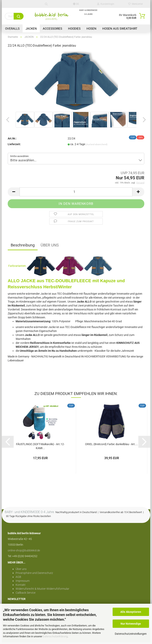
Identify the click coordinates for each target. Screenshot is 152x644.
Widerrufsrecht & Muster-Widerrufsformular (42, 590)
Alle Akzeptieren (131, 612)
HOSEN (91, 29)
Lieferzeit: (14, 146)
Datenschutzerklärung (55, 636)
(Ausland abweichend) (97, 146)
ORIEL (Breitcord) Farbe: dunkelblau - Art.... (112, 446)
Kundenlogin (106, 4)
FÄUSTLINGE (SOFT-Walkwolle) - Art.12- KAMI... (40, 447)
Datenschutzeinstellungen (131, 634)
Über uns (21, 571)
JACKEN (31, 29)
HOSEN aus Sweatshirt (120, 29)
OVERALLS (12, 29)
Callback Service (26, 594)
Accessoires (52, 29)
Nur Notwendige (131, 624)
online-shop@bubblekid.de (24, 552)
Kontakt (21, 586)
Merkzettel (135, 4)
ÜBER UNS (50, 246)
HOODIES (74, 29)
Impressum (23, 582)
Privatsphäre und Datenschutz (34, 574)
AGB (18, 578)
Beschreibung (23, 246)
